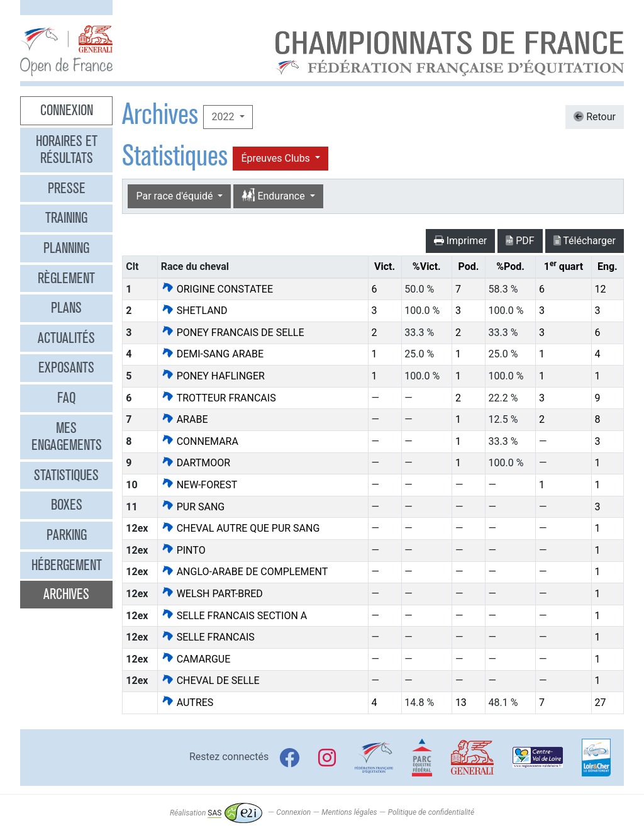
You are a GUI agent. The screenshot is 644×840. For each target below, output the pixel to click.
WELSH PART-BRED (212, 594)
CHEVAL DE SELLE (210, 680)
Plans (66, 308)
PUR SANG (193, 507)
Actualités (66, 338)
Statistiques (66, 475)
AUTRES (187, 703)
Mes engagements (67, 437)
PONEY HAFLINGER (213, 376)
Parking (67, 535)
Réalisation (216, 813)
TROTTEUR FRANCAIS (219, 398)
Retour (595, 117)
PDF (520, 241)
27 (600, 703)
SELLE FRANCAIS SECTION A (234, 616)
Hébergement (67, 565)
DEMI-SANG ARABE (212, 354)
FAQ (66, 398)
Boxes (67, 505)
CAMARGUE (196, 659)
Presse (67, 188)
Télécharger (585, 241)
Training (66, 218)
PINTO (183, 550)
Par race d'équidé (175, 196)
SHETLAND (194, 311)
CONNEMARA (200, 441)
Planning (66, 248)
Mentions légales (349, 813)
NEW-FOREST (199, 485)
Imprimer (461, 241)
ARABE (185, 419)
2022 (224, 117)
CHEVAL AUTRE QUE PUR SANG (241, 528)
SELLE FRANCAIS (208, 637)
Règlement (66, 278)
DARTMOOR (196, 463)
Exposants (66, 367)
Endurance (274, 196)
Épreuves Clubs (276, 158)
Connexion (67, 110)
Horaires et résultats (67, 150)
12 (600, 289)
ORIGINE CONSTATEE (217, 289)
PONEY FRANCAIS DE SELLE (233, 333)
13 (461, 703)
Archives (66, 594)
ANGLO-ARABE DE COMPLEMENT (245, 572)
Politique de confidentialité (431, 813)
